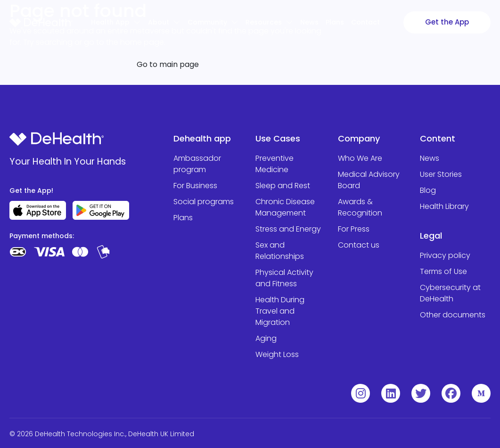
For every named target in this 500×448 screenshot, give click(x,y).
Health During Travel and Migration (280, 311)
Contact (365, 22)
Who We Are (360, 158)
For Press (354, 229)
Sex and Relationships (280, 251)
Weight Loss (277, 354)
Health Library (444, 206)
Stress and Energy (288, 229)
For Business (195, 186)
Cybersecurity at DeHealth (450, 293)
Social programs (204, 202)
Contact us (359, 245)
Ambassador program (197, 164)
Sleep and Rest (283, 186)
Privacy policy (445, 255)
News (430, 158)
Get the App (447, 22)
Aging (266, 338)
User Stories (441, 174)
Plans (335, 22)
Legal (431, 236)
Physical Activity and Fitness (284, 278)
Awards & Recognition (360, 207)
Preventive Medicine (275, 164)
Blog (428, 190)
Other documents (453, 315)
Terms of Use (443, 271)
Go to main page (168, 64)
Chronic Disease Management (285, 207)
